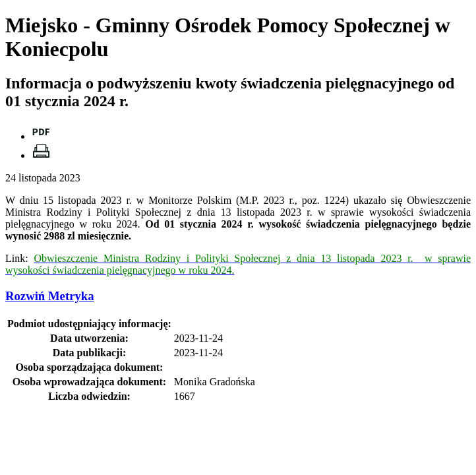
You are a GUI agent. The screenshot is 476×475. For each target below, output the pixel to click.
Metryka (50, 296)
